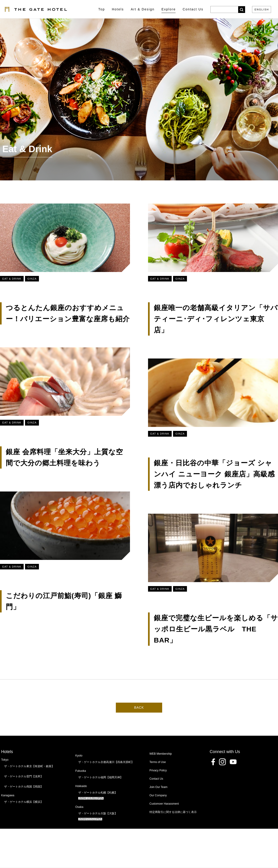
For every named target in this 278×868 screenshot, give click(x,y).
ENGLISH (262, 10)
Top (102, 9)
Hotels (118, 9)
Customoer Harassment (164, 804)
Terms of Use (158, 762)
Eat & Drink (12, 279)
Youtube (233, 762)
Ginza (32, 279)
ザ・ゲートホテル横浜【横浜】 (24, 802)
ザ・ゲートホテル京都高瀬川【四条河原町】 (106, 762)
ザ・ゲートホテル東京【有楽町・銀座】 (29, 766)
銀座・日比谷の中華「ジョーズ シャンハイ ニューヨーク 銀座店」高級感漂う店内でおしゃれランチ (214, 474)
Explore (169, 9)
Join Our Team (158, 787)
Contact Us (156, 779)
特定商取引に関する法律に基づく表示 (173, 812)
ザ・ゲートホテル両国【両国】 (24, 787)
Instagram (222, 762)
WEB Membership (161, 754)
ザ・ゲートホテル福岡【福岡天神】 (101, 777)
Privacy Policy (158, 770)
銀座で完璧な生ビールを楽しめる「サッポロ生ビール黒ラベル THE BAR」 (216, 629)
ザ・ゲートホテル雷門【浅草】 (24, 776)
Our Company (158, 795)
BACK (139, 707)
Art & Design (143, 9)
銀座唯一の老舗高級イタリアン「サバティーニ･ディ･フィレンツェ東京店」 (216, 319)
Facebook (213, 762)
